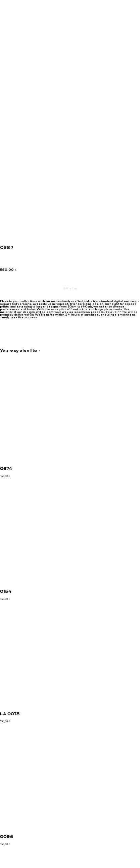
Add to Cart (70, 288)
